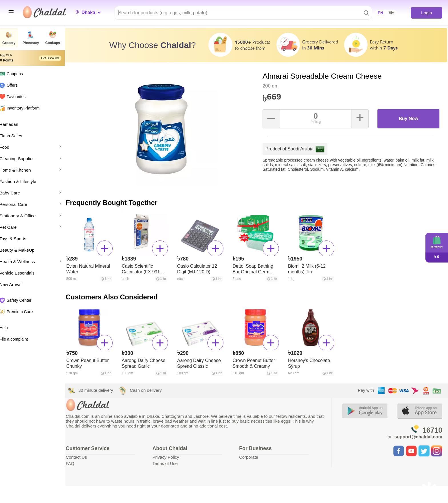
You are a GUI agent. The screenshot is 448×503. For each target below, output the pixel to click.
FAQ (79, 462)
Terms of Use (172, 462)
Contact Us (85, 456)
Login (426, 13)
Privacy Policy (172, 456)
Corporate (253, 456)
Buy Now (409, 117)
